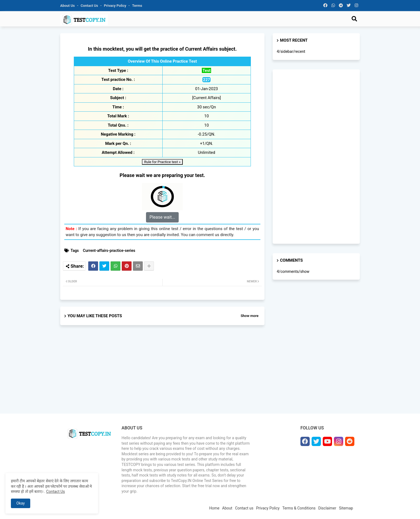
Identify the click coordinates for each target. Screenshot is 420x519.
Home (214, 508)
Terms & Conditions (299, 508)
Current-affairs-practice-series (109, 251)
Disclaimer (327, 508)
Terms (137, 6)
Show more (249, 316)
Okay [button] (21, 503)
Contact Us (56, 491)
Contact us (90, 6)
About (227, 508)
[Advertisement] (162, 374)
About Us (68, 6)
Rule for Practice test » (162, 162)
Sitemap (346, 508)
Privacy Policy (116, 6)
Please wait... (162, 217)
